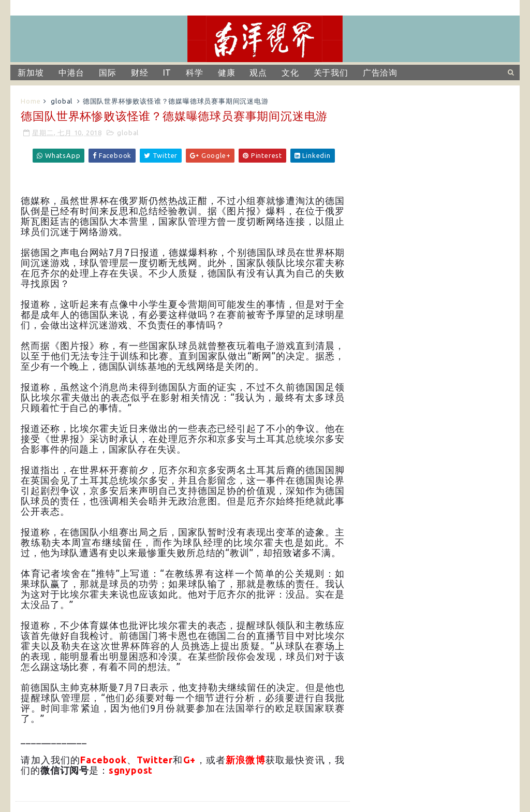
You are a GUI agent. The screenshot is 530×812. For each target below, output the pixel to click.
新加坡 (31, 72)
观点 (258, 72)
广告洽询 (380, 72)
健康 (227, 72)
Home (31, 101)
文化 (290, 72)
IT (167, 72)
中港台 (71, 72)
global (62, 101)
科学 (195, 72)
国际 (108, 72)
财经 (140, 72)
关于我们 (331, 72)
